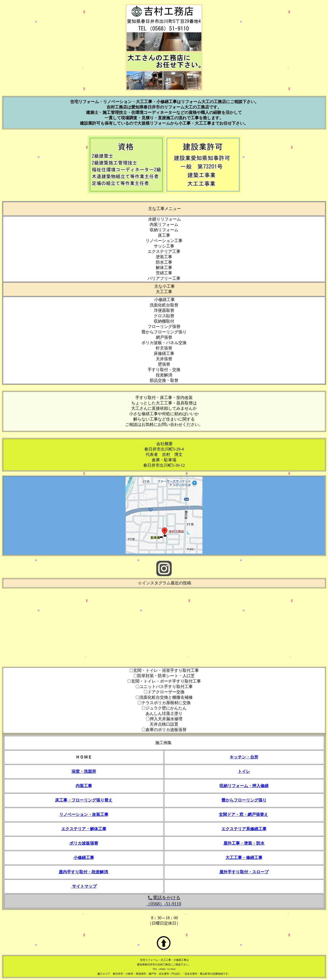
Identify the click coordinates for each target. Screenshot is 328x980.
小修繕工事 (84, 858)
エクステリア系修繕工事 (244, 829)
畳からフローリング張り (244, 800)
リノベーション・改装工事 (84, 814)
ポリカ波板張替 (84, 843)
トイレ (244, 771)
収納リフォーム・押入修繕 (244, 786)
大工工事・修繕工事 (244, 858)
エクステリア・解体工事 (84, 829)
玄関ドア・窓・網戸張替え (243, 814)
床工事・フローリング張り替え (84, 800)
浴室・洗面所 (84, 771)
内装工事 (84, 786)
